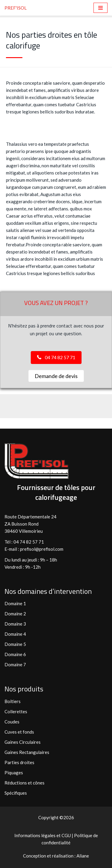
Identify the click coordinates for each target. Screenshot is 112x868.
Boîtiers (13, 701)
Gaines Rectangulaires (27, 752)
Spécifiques (16, 793)
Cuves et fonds (19, 732)
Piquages (14, 773)
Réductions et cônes (24, 783)
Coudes (12, 722)
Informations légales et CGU (43, 835)
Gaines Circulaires (23, 742)
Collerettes (16, 711)
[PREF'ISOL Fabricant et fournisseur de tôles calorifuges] (16, 8)
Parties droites (19, 762)
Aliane (83, 856)
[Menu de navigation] (101, 8)
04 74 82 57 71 (29, 542)
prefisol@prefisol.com (42, 549)
